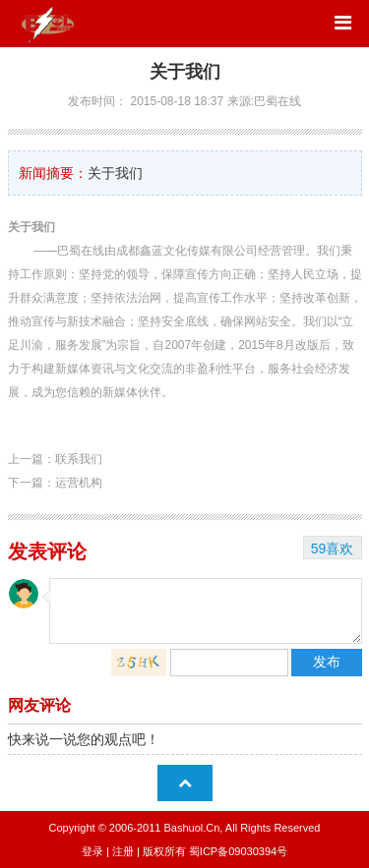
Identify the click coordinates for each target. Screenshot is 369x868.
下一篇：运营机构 (55, 483)
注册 (123, 851)
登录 (92, 851)
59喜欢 (333, 549)
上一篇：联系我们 (55, 459)
